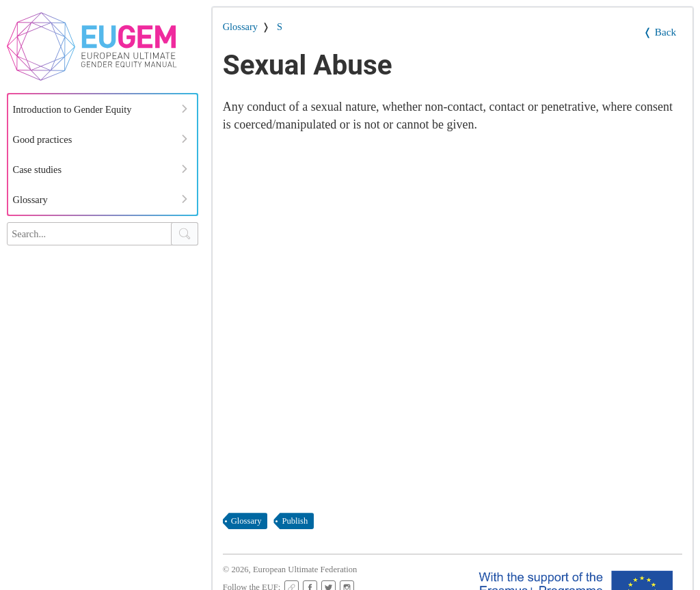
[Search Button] (185, 234)
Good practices (43, 139)
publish (295, 521)
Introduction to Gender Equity (72, 109)
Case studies (38, 170)
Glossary (30, 200)
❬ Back (660, 32)
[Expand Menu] (185, 109)
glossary (246, 521)
